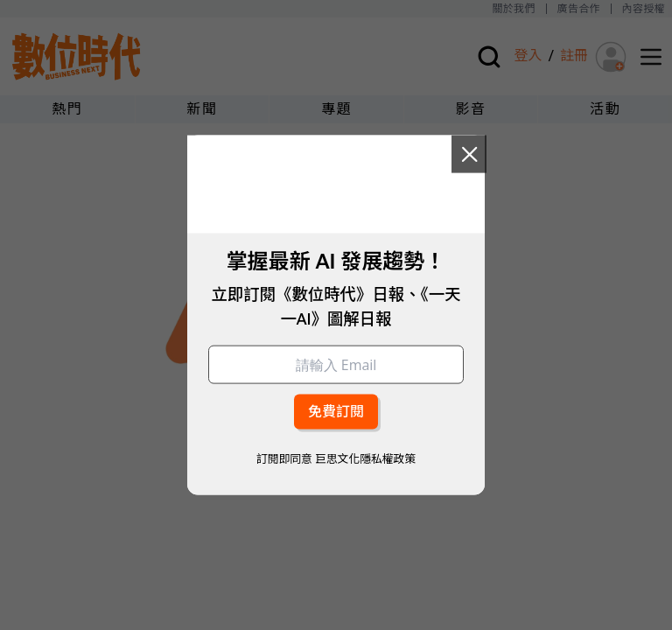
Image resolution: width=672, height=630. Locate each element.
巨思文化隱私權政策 (365, 458)
